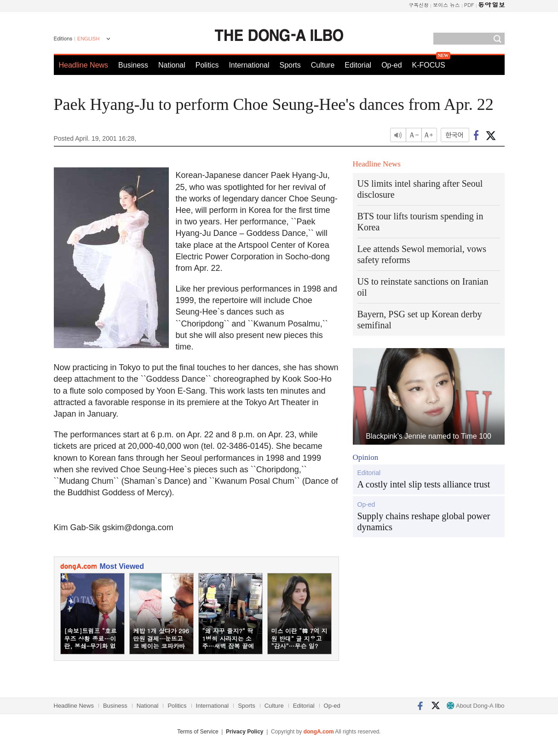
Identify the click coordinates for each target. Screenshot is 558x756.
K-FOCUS (429, 65)
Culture (323, 65)
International (249, 65)
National (172, 65)
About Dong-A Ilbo (475, 706)
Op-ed (391, 65)
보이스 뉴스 (446, 5)
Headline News (84, 65)
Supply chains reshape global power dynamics (424, 521)
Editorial (358, 65)
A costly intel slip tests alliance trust (424, 484)
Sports (290, 65)
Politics (207, 65)
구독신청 (419, 5)
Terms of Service (198, 732)
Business (133, 65)
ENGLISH (88, 39)
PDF (469, 5)
